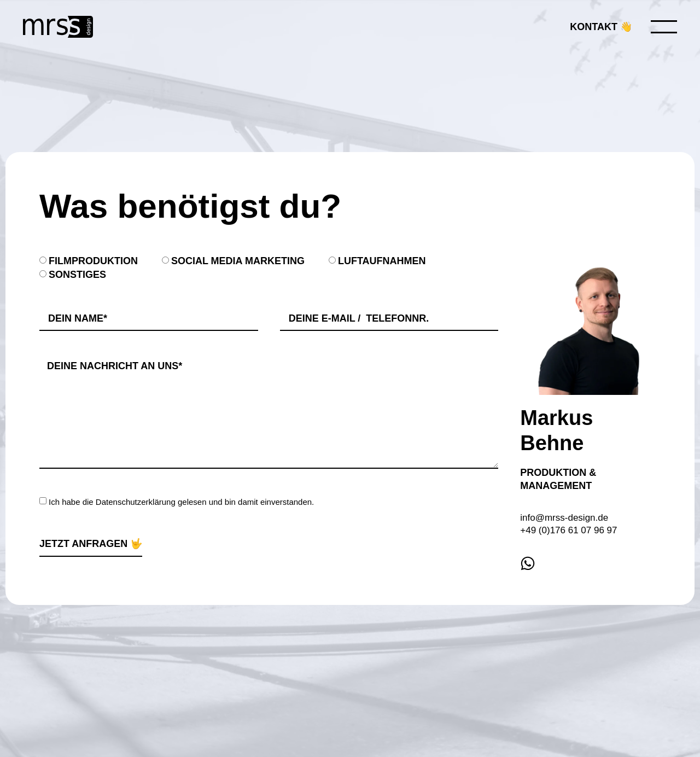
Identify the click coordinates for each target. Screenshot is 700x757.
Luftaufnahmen (382, 261)
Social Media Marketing (238, 261)
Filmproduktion (93, 261)
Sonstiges (77, 275)
